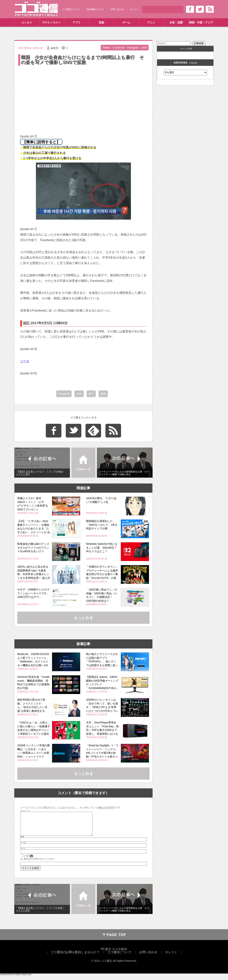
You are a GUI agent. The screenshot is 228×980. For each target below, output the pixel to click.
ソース (25, 361)
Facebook (64, 394)
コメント (25, 811)
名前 (22, 841)
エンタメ (27, 22)
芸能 (101, 22)
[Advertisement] (83, 95)
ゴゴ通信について (71, 9)
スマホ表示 (120, 954)
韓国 (103, 394)
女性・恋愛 (176, 22)
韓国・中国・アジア (201, 22)
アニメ (151, 22)
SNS (79, 394)
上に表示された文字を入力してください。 (38, 864)
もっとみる (83, 618)
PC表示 (106, 954)
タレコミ (134, 9)
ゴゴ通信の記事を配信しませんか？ (75, 957)
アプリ (77, 22)
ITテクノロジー (52, 22)
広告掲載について (95, 9)
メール (23, 847)
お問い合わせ (117, 9)
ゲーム (126, 22)
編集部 (55, 48)
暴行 (91, 394)
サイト (23, 853)
